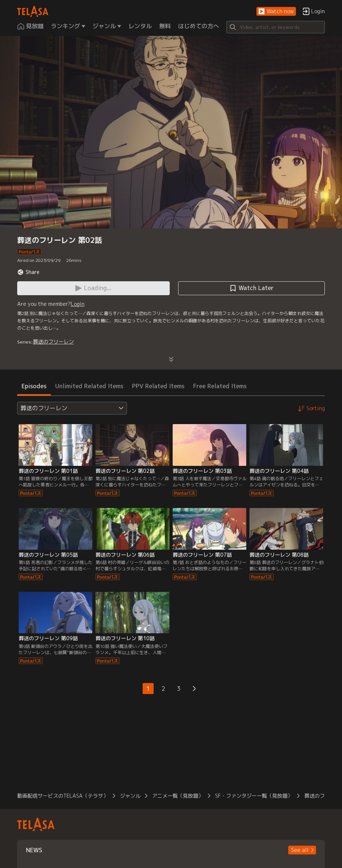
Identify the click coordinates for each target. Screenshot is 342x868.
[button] (276, 12)
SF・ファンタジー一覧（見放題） (254, 796)
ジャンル (130, 796)
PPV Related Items (158, 386)
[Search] (276, 27)
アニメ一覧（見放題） (178, 796)
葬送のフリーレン (53, 342)
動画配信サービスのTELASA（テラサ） (63, 796)
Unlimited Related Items (89, 386)
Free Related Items (220, 386)
